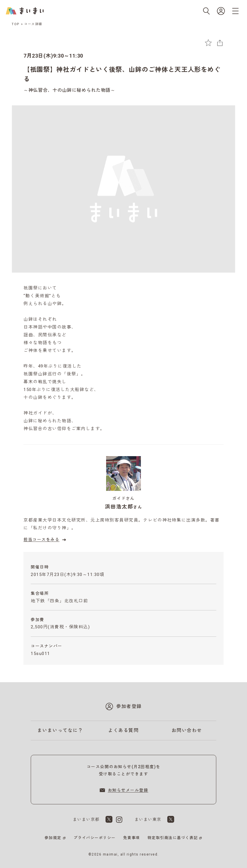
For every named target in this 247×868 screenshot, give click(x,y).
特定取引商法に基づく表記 (173, 838)
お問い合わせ (187, 730)
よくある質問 (123, 730)
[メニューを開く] (235, 11)
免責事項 (132, 838)
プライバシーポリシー (95, 838)
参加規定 (53, 838)
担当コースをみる (46, 540)
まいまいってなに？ (60, 730)
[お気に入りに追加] (208, 43)
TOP (16, 24)
